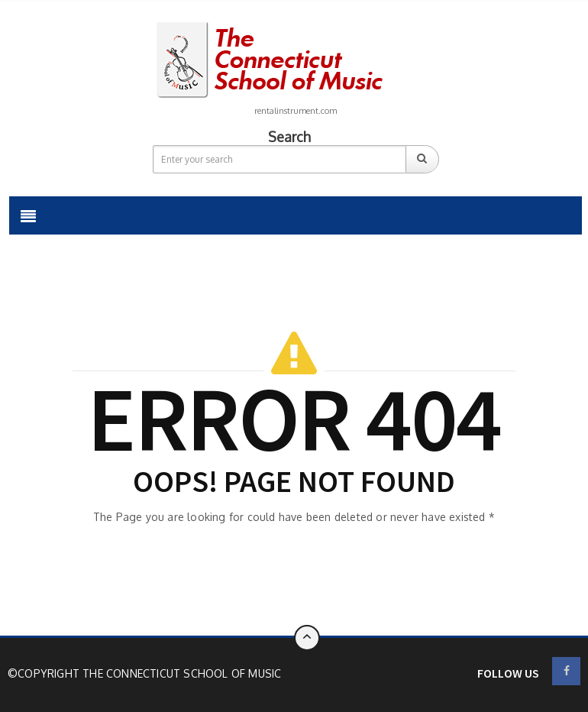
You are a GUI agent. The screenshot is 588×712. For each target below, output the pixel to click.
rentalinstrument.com (296, 111)
